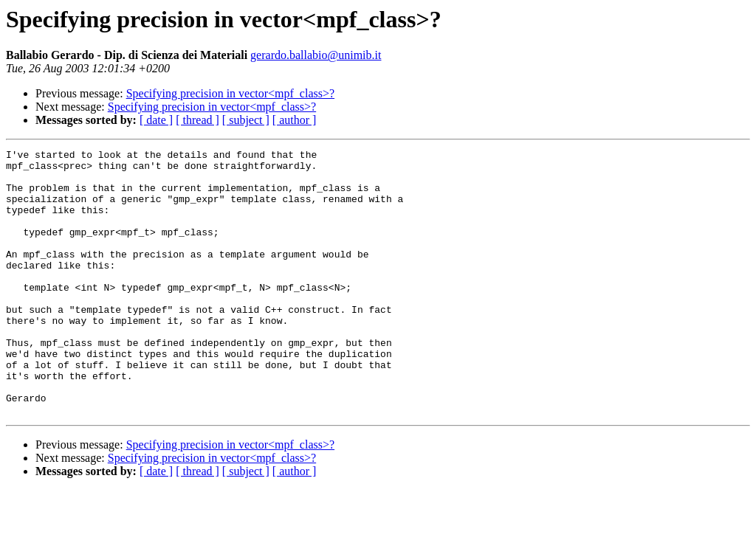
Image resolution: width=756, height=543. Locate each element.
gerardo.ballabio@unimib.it (316, 55)
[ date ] (156, 120)
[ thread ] (197, 120)
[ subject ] (246, 120)
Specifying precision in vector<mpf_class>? (230, 93)
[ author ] (295, 120)
